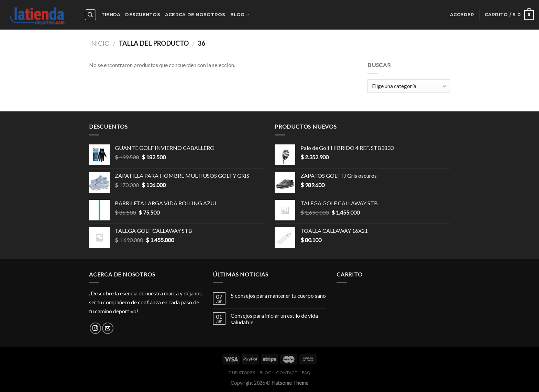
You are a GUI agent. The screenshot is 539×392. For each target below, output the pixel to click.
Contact (287, 373)
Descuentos (143, 15)
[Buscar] (91, 15)
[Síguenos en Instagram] (95, 328)
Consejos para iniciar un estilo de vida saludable (274, 319)
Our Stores (242, 373)
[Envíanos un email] (108, 328)
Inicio (99, 43)
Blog (240, 15)
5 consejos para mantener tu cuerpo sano (278, 296)
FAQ (306, 373)
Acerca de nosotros (195, 15)
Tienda (111, 15)
